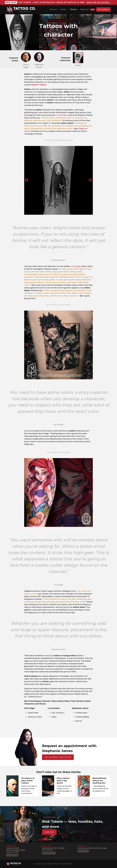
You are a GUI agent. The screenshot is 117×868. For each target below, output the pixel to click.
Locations (47, 864)
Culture (37, 864)
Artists (63, 9)
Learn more (12, 855)
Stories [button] (73, 9)
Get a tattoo (103, 9)
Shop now (87, 9)
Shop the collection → (99, 2)
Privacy (57, 864)
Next (90, 180)
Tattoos (53, 9)
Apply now (83, 851)
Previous (27, 180)
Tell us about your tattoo (58, 757)
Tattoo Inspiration (58, 20)
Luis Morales (62, 115)
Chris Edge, (76, 266)
